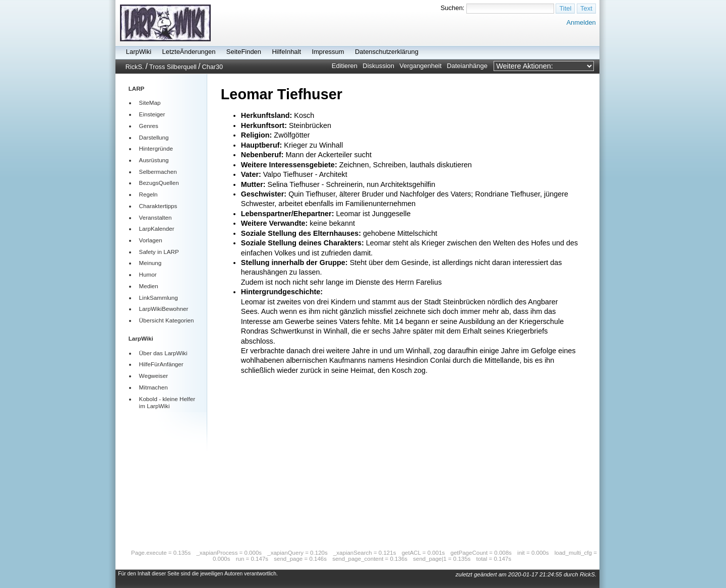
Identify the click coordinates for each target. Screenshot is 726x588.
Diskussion (378, 66)
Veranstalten (156, 217)
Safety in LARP (159, 252)
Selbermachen (158, 172)
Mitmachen (154, 387)
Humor (148, 274)
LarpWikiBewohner (164, 309)
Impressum (328, 52)
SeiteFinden (244, 52)
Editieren (345, 66)
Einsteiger (152, 114)
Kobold (148, 399)
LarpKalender (157, 228)
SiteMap (150, 103)
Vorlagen (151, 240)
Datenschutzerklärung (387, 52)
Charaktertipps (158, 206)
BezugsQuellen (159, 183)
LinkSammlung (159, 298)
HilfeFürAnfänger (161, 364)
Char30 (213, 67)
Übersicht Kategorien (167, 320)
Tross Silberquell (173, 67)
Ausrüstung (154, 160)
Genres (149, 126)
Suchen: (453, 8)
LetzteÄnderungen (189, 52)
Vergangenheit (420, 66)
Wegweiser (154, 376)
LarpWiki (139, 52)
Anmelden (581, 22)
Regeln (148, 194)
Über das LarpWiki (163, 353)
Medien (149, 286)
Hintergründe (156, 148)
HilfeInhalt (286, 52)
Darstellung (154, 137)
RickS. (135, 67)
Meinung (150, 263)
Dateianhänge (467, 66)
